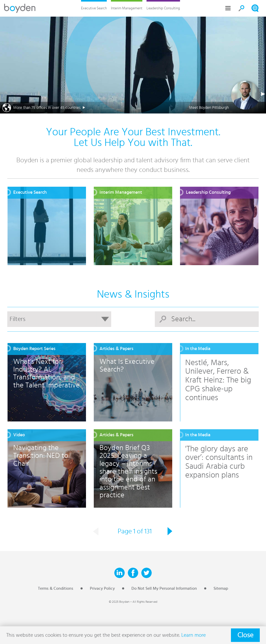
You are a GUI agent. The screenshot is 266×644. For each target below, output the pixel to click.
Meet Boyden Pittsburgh (209, 108)
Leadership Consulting (163, 8)
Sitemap (221, 588)
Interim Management (127, 8)
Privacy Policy (102, 588)
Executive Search (94, 8)
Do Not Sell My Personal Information (164, 588)
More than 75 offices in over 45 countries (47, 108)
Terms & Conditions (56, 588)
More (228, 8)
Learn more (194, 635)
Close (245, 635)
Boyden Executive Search (20, 8)
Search (242, 8)
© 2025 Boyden (119, 602)
